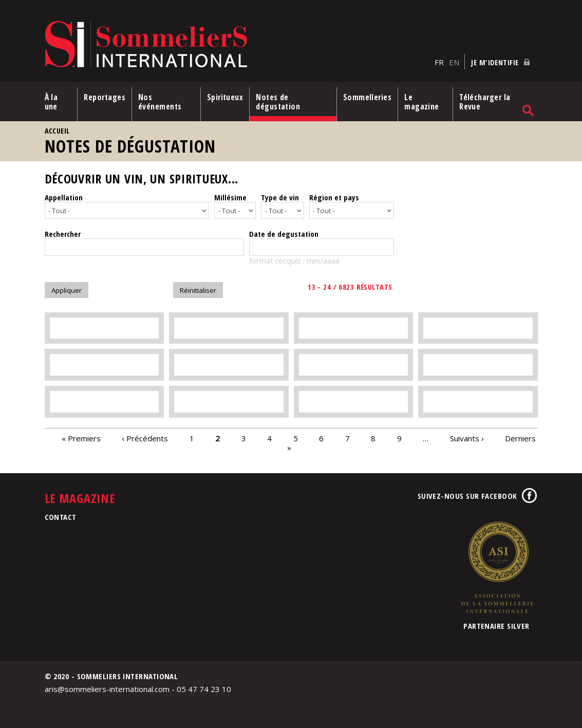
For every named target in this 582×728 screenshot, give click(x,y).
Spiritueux (225, 97)
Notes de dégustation (278, 102)
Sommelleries (367, 97)
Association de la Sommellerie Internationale (497, 566)
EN (454, 62)
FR (439, 62)
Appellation (64, 197)
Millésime (230, 197)
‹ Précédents (145, 437)
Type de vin (280, 197)
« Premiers (81, 437)
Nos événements (160, 102)
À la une (51, 102)
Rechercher (63, 232)
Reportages (105, 97)
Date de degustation (284, 232)
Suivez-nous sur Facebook (467, 494)
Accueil (57, 131)
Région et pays (334, 197)
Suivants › (467, 437)
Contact (61, 515)
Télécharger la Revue (485, 102)
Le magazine (422, 102)
